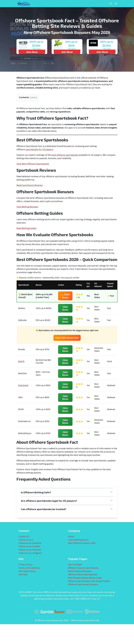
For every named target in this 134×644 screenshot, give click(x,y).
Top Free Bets (75, 564)
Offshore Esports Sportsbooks (83, 568)
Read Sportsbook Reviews (30, 185)
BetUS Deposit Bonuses (80, 571)
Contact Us (24, 536)
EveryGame (23, 385)
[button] (67, 492)
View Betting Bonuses (27, 207)
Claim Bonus (65, 308)
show (33, 97)
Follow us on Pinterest (30, 550)
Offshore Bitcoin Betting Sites (83, 574)
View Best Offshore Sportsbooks (33, 164)
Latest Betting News (78, 540)
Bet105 (21, 361)
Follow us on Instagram (30, 553)
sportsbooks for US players (39, 149)
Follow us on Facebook (30, 543)
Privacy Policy (25, 564)
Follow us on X (26, 540)
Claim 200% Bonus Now (67, 338)
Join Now (32, 52)
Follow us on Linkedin (29, 546)
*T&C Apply (36, 48)
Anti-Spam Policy (27, 571)
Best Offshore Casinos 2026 (82, 543)
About (71, 536)
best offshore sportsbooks (65, 155)
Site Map (23, 574)
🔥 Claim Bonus (65, 296)
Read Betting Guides (26, 228)
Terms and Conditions (29, 568)
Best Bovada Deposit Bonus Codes (85, 578)
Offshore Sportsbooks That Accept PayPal (89, 581)
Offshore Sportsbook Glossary (83, 584)
